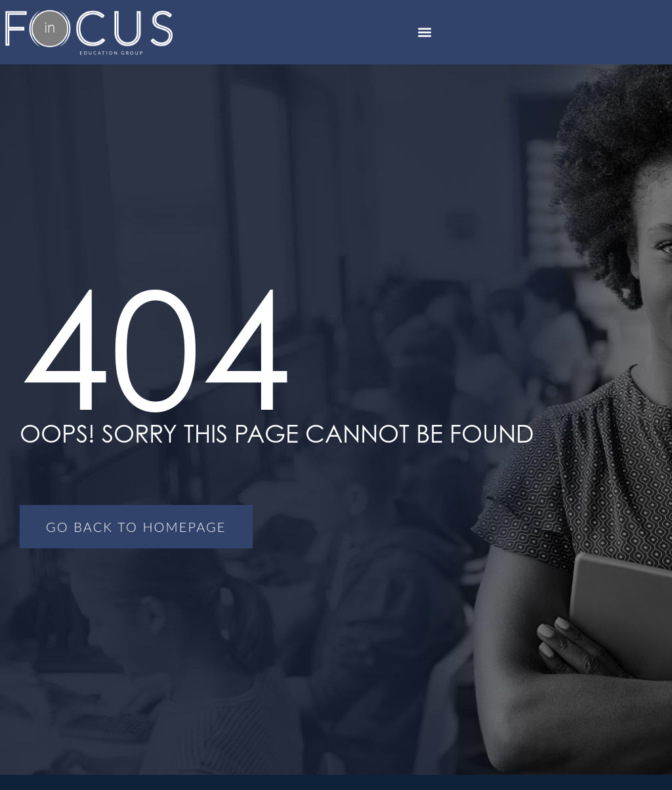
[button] (425, 32)
